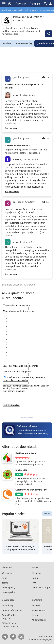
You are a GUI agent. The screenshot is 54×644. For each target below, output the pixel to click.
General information (12, 610)
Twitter (21, 637)
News (4, 578)
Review (7, 43)
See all (47, 513)
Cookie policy (8, 592)
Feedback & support (42, 587)
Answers (36, 605)
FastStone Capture (26, 453)
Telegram (5, 637)
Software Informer (27, 426)
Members (37, 573)
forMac (35, 615)
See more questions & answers (19, 285)
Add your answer (12, 128)
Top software (38, 610)
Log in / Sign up (50, 4)
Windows (6, 10)
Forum (35, 578)
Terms (5, 583)
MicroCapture (32, 10)
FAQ (34, 583)
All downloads (39, 620)
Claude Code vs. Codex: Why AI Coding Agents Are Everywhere (20, 548)
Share (49, 34)
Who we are (7, 573)
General (18, 10)
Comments (24, 43)
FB (13, 637)
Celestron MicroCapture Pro (31, 490)
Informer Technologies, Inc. (40, 640)
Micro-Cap (21, 470)
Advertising (7, 605)
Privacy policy (8, 587)
